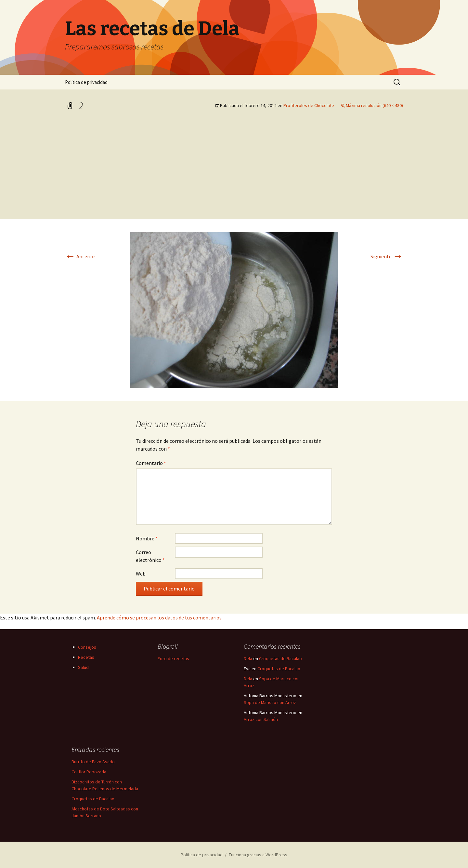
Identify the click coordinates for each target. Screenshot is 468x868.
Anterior (80, 256)
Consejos (87, 647)
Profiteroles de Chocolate (309, 105)
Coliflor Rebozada (89, 772)
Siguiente (387, 256)
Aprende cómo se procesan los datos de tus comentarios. (160, 617)
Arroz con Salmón (261, 719)
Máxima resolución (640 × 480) (374, 105)
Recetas (86, 657)
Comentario (151, 463)
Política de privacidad (86, 82)
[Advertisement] (234, 170)
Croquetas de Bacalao (280, 658)
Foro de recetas (173, 658)
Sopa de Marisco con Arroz (270, 702)
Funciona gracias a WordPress (258, 855)
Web (141, 574)
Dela (248, 658)
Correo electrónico (150, 556)
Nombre (147, 538)
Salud (83, 667)
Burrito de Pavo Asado (93, 762)
